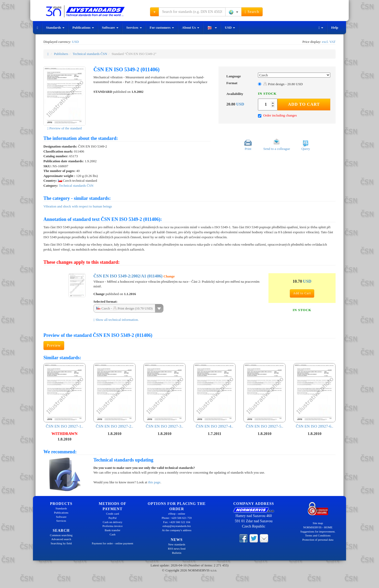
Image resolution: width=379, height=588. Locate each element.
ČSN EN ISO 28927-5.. (265, 396)
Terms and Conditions (318, 535)
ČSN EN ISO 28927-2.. (114, 396)
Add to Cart (304, 104)
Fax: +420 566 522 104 (177, 522)
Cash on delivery (113, 522)
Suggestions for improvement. (318, 531)
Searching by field (61, 543)
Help (335, 27)
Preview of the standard (64, 128)
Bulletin (177, 553)
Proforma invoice (113, 526)
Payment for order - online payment (113, 543)
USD (230, 27)
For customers (162, 27)
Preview (54, 345)
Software (110, 27)
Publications (83, 27)
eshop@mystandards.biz (177, 526)
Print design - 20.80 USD (283, 84)
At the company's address (177, 530)
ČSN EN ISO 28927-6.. (315, 396)
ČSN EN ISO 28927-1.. (64, 396)
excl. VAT (329, 42)
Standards (55, 27)
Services (134, 27)
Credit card (113, 514)
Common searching (61, 535)
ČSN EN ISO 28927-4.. (215, 396)
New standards (177, 544)
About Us (191, 27)
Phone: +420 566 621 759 (177, 518)
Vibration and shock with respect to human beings (78, 206)
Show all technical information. (116, 320)
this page (154, 482)
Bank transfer (113, 530)
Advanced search (61, 539)
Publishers (61, 54)
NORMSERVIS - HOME (318, 527)
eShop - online (177, 514)
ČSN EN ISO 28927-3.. (164, 396)
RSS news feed (177, 549)
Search (252, 12)
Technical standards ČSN (90, 54)
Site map (318, 523)
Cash (113, 534)
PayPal (113, 518)
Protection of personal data (318, 540)
